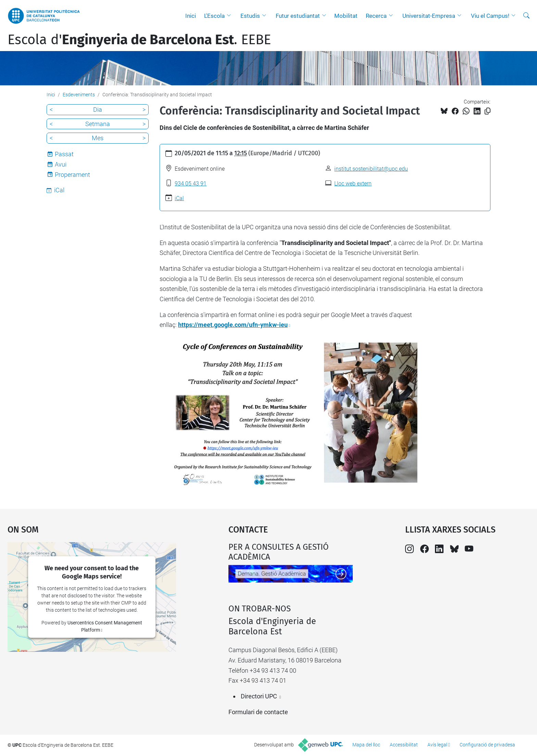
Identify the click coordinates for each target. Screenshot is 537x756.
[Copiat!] (488, 111)
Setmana (98, 124)
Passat (64, 154)
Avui (61, 164)
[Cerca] (526, 16)
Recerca (376, 16)
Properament (72, 175)
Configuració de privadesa (487, 745)
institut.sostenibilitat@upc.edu (371, 169)
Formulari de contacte (258, 712)
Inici (191, 16)
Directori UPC (259, 696)
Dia (98, 109)
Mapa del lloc (366, 745)
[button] (230, 16)
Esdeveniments (79, 95)
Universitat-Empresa (429, 16)
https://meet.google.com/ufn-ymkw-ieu (233, 325)
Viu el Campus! (490, 16)
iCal (179, 198)
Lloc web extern (353, 184)
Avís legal (437, 745)
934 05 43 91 (191, 184)
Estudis (250, 16)
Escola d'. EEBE (139, 40)
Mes (98, 138)
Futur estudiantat (298, 16)
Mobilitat (346, 16)
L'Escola (214, 16)
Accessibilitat (404, 745)
